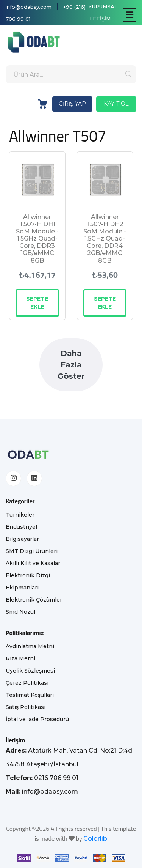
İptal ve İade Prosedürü (37, 719)
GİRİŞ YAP (72, 104)
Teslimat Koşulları (30, 695)
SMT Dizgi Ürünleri (32, 551)
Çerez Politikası (27, 683)
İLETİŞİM (99, 19)
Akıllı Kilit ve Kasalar (33, 563)
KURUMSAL (103, 6)
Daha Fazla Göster (71, 365)
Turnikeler (20, 515)
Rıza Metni (20, 658)
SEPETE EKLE (37, 303)
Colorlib (95, 839)
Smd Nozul (20, 612)
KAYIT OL (116, 104)
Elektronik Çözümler (34, 600)
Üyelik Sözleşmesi (30, 671)
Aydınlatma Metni (30, 646)
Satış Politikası (26, 707)
